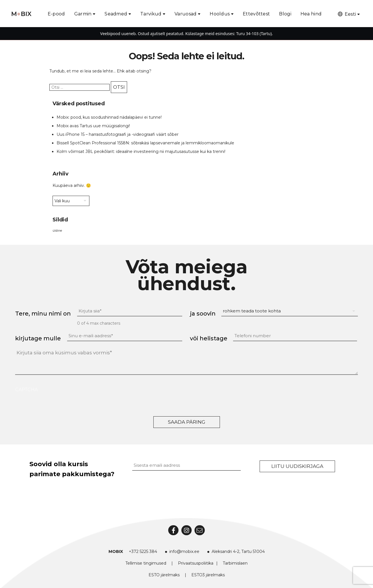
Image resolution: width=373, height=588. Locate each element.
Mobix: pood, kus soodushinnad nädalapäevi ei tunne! (109, 117)
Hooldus (220, 14)
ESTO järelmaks (164, 575)
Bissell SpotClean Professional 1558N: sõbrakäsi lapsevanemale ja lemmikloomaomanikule (145, 143)
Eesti (346, 14)
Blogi (285, 14)
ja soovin (203, 314)
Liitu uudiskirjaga (297, 466)
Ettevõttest (256, 14)
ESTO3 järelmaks (208, 575)
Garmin (83, 14)
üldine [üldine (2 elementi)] (57, 231)
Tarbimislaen (235, 563)
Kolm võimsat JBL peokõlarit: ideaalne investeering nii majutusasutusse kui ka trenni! (141, 151)
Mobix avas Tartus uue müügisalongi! (93, 126)
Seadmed (116, 14)
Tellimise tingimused (146, 563)
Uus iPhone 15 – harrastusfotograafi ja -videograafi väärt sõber (118, 134)
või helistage (209, 338)
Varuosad (186, 14)
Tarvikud (151, 14)
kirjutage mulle (38, 338)
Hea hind (311, 14)
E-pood (56, 14)
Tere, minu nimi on (43, 314)
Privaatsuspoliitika (196, 563)
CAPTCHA (26, 390)
